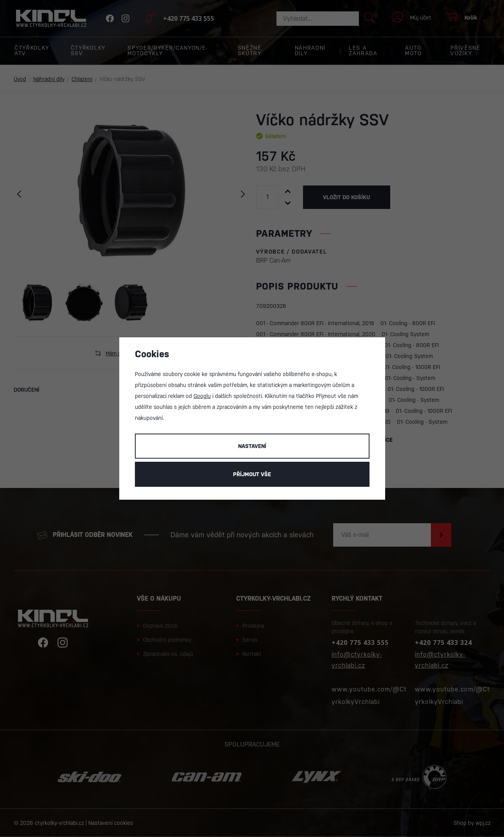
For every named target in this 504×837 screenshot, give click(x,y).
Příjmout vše (252, 474)
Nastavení (252, 446)
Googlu (202, 396)
